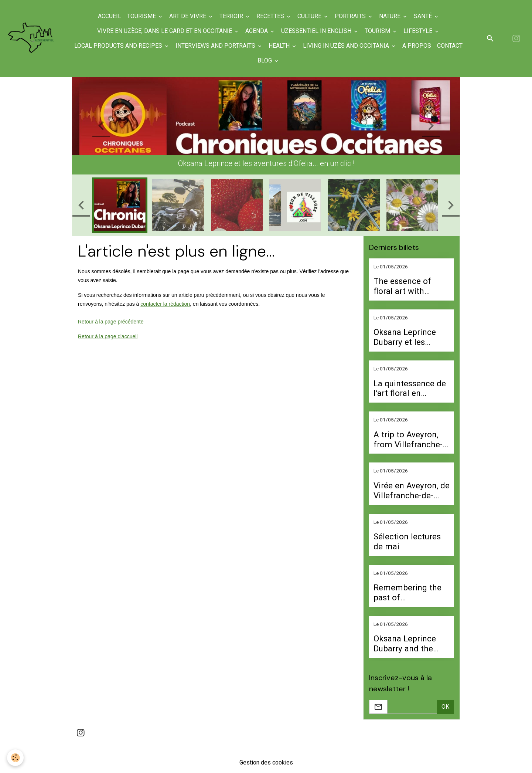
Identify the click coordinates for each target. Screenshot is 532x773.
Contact (450, 46)
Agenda (257, 31)
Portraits (351, 16)
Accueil (110, 16)
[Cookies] (16, 758)
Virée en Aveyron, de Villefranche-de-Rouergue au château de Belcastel (412, 491)
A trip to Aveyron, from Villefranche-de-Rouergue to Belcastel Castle (408, 440)
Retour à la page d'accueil (108, 336)
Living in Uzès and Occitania (347, 46)
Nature (391, 16)
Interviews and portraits (216, 46)
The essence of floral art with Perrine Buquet (402, 286)
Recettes (271, 16)
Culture (310, 16)
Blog (265, 60)
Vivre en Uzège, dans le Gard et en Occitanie (165, 31)
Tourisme (142, 16)
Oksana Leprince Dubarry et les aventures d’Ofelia (407, 337)
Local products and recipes (119, 46)
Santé (424, 16)
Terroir (232, 16)
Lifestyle (419, 31)
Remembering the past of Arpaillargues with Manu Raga (407, 593)
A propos (417, 46)
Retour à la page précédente (111, 322)
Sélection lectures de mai (407, 541)
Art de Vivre (188, 16)
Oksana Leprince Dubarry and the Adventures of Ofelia (405, 644)
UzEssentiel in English (317, 31)
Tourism (378, 31)
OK (445, 707)
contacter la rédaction (165, 304)
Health (280, 46)
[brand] (31, 38)
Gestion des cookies (266, 762)
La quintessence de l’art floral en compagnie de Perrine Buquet (410, 389)
